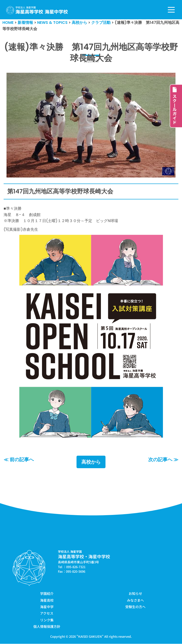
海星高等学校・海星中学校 (84, 557)
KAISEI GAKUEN (90, 636)
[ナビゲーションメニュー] (171, 10)
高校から (91, 462)
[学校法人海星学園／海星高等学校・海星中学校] (37, 10)
